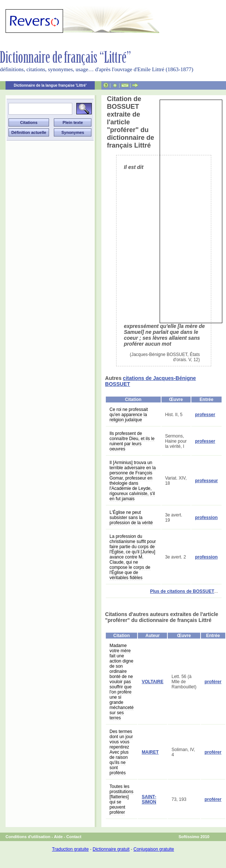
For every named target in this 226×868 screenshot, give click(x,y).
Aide (58, 837)
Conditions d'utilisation (28, 837)
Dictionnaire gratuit (111, 849)
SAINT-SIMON (149, 799)
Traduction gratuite (70, 849)
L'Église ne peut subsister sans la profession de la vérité (131, 518)
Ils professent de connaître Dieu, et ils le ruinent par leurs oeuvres (132, 441)
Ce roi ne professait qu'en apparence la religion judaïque (129, 415)
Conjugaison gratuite (154, 849)
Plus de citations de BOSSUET (182, 591)
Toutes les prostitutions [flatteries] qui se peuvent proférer (121, 799)
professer (205, 415)
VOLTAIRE (152, 682)
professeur (206, 481)
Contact (74, 837)
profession (206, 518)
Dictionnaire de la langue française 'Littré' (50, 85)
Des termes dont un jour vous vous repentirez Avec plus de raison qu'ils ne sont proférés (121, 752)
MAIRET (150, 752)
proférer (213, 682)
